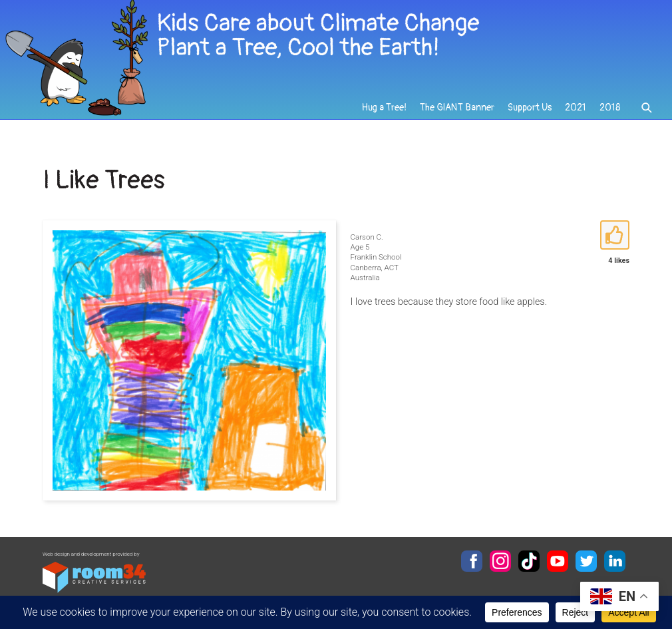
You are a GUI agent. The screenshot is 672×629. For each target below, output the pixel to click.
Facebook (472, 561)
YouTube (558, 561)
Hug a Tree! (384, 107)
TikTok (529, 561)
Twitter (586, 561)
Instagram (500, 561)
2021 (576, 107)
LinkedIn (615, 561)
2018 (610, 107)
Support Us (530, 107)
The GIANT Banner (457, 107)
